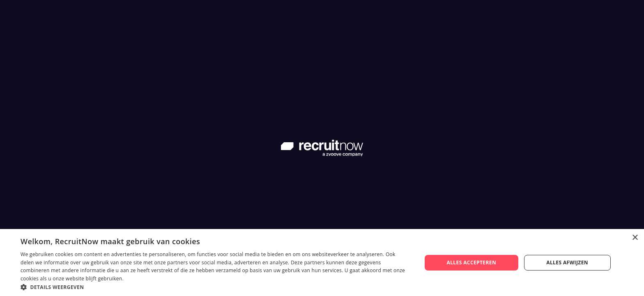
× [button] (635, 238)
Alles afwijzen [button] (567, 262)
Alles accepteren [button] (471, 262)
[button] (215, 286)
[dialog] (322, 262)
